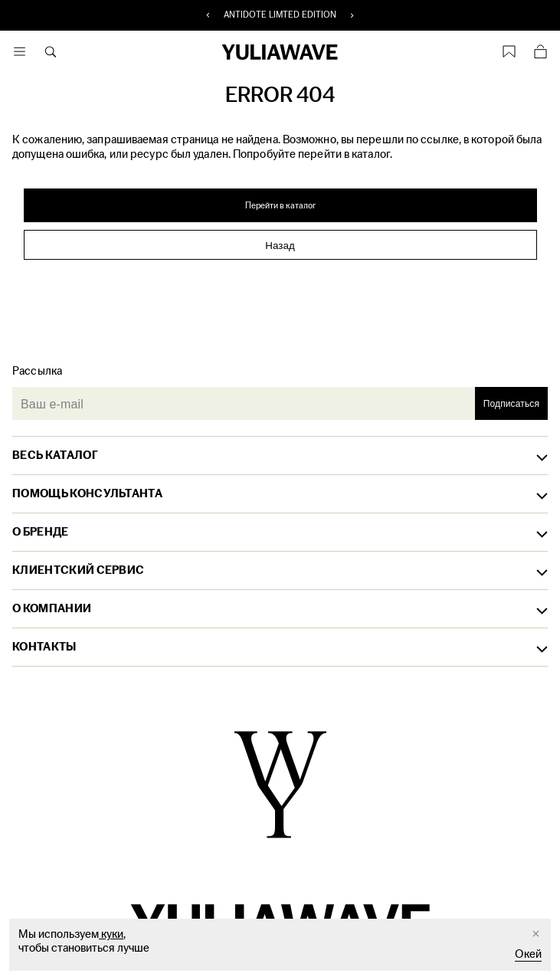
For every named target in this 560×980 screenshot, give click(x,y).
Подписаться (511, 404)
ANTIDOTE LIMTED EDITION (280, 15)
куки (111, 934)
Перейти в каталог (280, 206)
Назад (280, 246)
